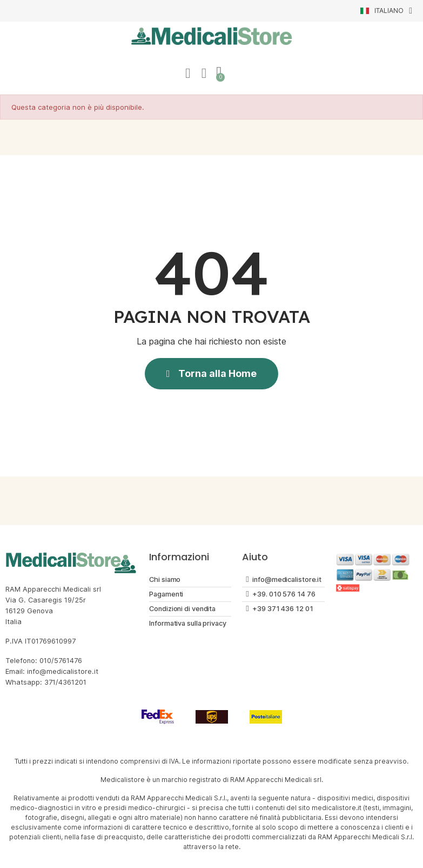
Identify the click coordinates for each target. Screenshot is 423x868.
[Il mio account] (187, 74)
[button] (212, 374)
